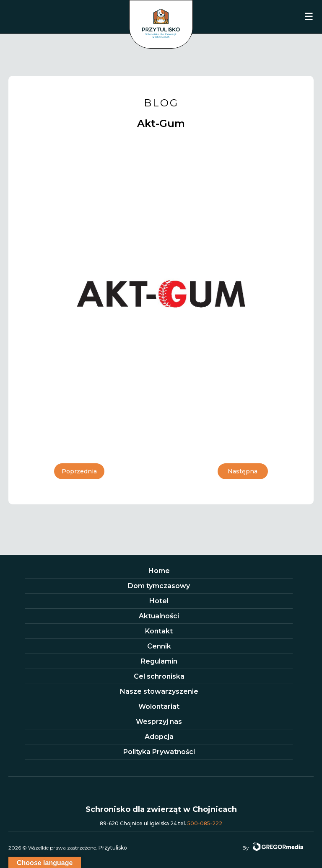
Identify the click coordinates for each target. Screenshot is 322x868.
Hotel (159, 601)
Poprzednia (79, 471)
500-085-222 (205, 823)
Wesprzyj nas (159, 722)
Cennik (159, 646)
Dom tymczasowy (159, 586)
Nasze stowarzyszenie (159, 691)
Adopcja (159, 737)
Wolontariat (159, 707)
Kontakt (159, 631)
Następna (243, 471)
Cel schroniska (159, 676)
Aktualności (159, 616)
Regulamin (159, 661)
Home (159, 571)
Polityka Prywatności (159, 752)
